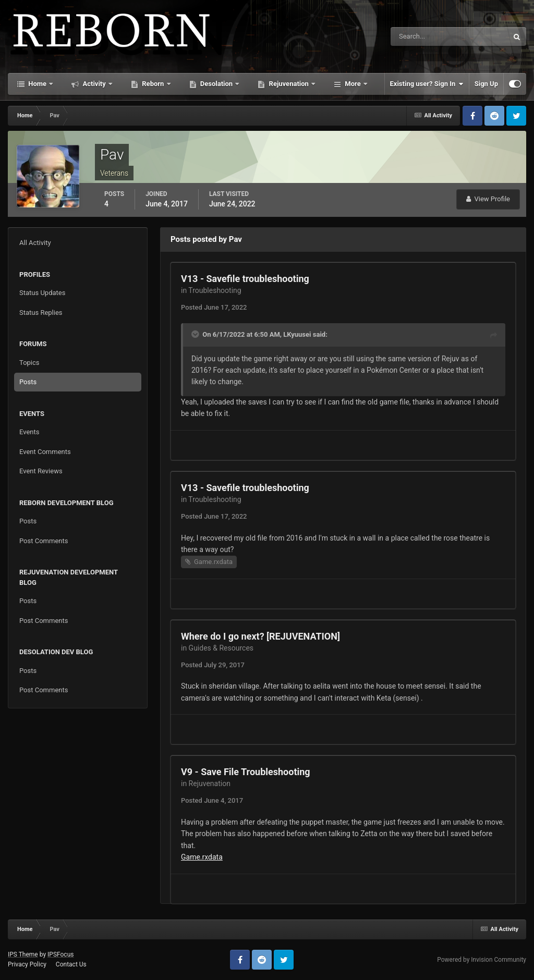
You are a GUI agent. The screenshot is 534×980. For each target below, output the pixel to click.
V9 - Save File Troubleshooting (246, 772)
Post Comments (44, 541)
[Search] (417, 36)
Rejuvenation (289, 84)
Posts (28, 382)
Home (37, 84)
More (353, 84)
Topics (29, 363)
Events (29, 432)
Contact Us (71, 964)
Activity (94, 84)
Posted (214, 307)
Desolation (217, 84)
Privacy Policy (27, 964)
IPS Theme (23, 954)
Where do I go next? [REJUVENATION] (260, 636)
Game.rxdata (213, 562)
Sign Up (486, 84)
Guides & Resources (221, 648)
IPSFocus (60, 954)
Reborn (153, 84)
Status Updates (42, 293)
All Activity (35, 243)
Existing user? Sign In (427, 84)
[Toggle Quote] (196, 334)
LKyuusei (297, 334)
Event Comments (45, 452)
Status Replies (41, 313)
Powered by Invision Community (482, 960)
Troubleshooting (215, 290)
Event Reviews (41, 471)
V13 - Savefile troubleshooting (245, 279)
